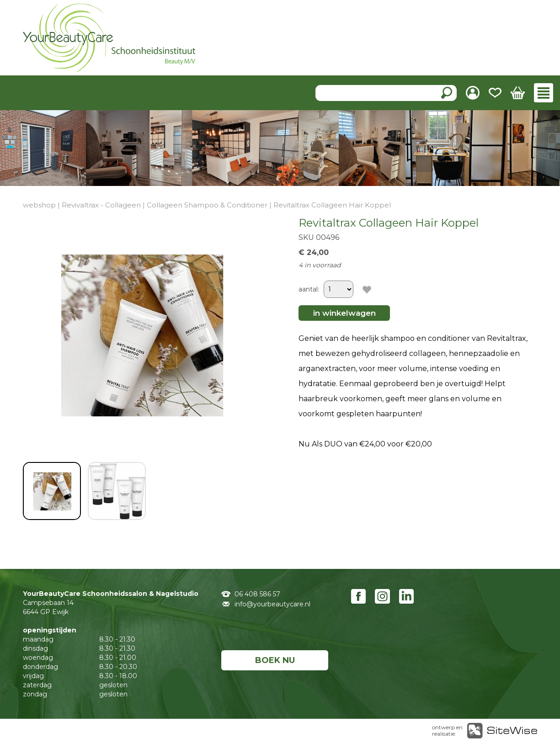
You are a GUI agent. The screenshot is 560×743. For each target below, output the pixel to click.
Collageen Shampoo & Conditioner (207, 205)
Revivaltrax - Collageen (101, 205)
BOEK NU (275, 660)
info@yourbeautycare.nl (272, 604)
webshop (39, 205)
